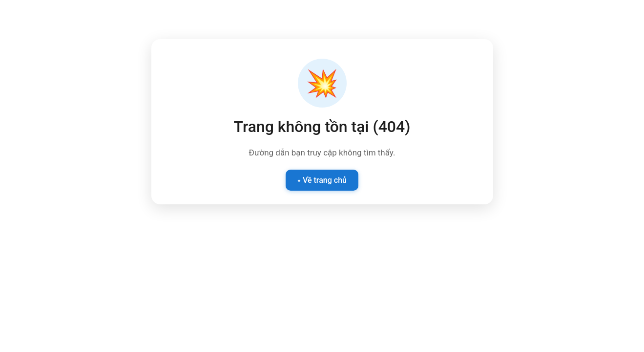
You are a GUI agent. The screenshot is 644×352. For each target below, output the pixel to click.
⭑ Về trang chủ (322, 180)
